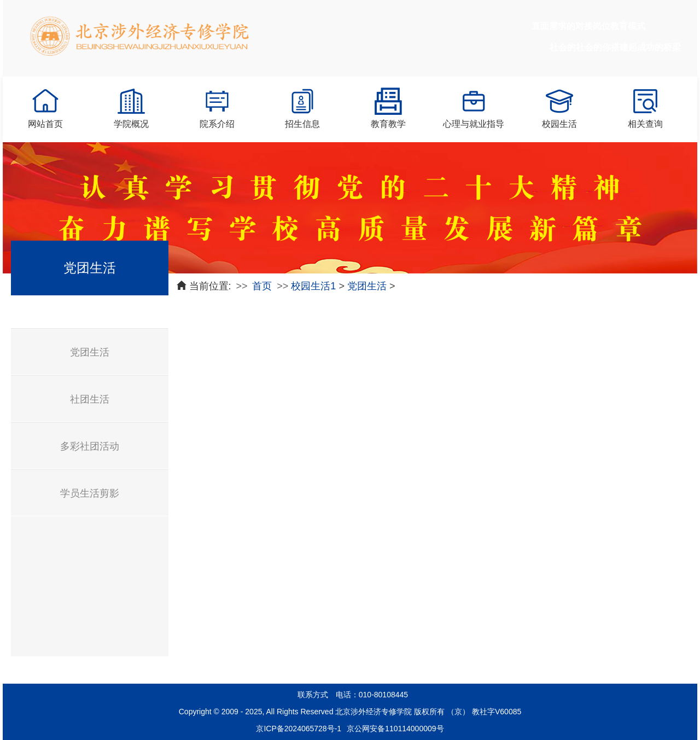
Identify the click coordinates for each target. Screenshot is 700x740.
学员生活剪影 (90, 493)
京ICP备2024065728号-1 (299, 729)
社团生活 (90, 399)
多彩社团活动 (90, 446)
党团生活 (90, 352)
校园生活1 (313, 286)
